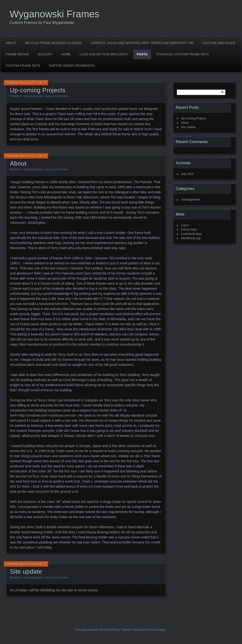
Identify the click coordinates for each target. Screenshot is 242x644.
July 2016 (187, 174)
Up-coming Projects (38, 90)
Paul (22, 83)
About (11, 43)
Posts (142, 54)
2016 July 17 (38, 564)
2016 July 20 (38, 156)
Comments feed (191, 234)
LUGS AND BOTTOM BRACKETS (104, 54)
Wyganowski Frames (55, 14)
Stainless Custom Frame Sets (183, 54)
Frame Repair (17, 54)
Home (66, 54)
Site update (26, 572)
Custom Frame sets (23, 66)
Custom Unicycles (219, 43)
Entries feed (189, 230)
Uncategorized (33, 96)
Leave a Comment (56, 96)
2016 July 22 (38, 83)
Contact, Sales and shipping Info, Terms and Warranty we (142, 43)
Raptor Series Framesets (72, 66)
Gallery (45, 54)
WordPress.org (191, 238)
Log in (185, 225)
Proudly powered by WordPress (98, 630)
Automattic (158, 630)
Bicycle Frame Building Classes (54, 43)
